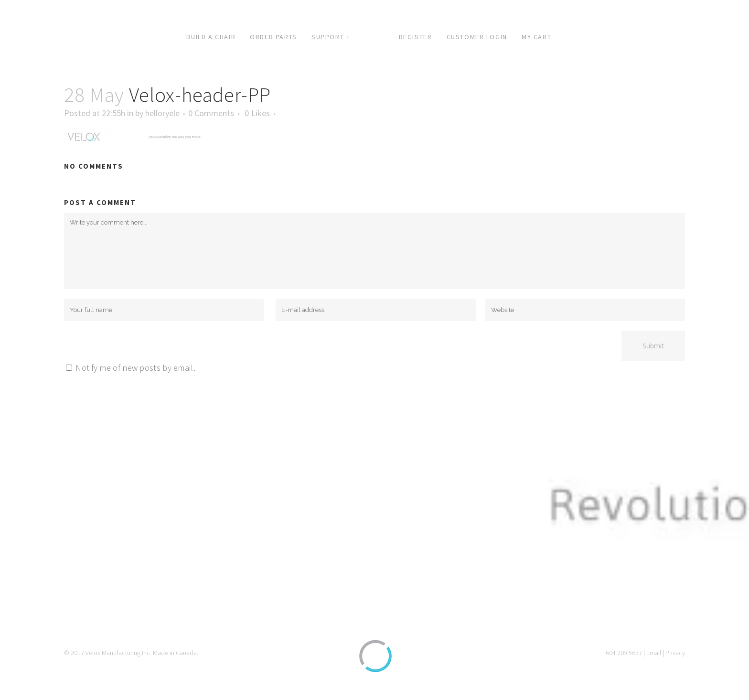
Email (654, 653)
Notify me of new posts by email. (135, 368)
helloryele (162, 113)
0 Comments (211, 113)
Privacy (675, 653)
